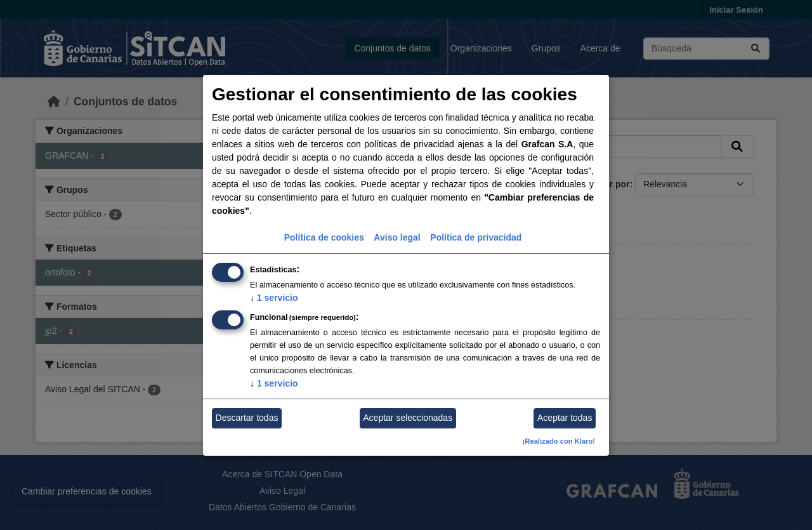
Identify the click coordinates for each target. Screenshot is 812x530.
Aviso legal (397, 237)
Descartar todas (247, 418)
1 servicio (274, 298)
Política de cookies (324, 237)
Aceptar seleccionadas (408, 418)
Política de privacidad (476, 237)
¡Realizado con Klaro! (559, 441)
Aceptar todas (565, 418)
